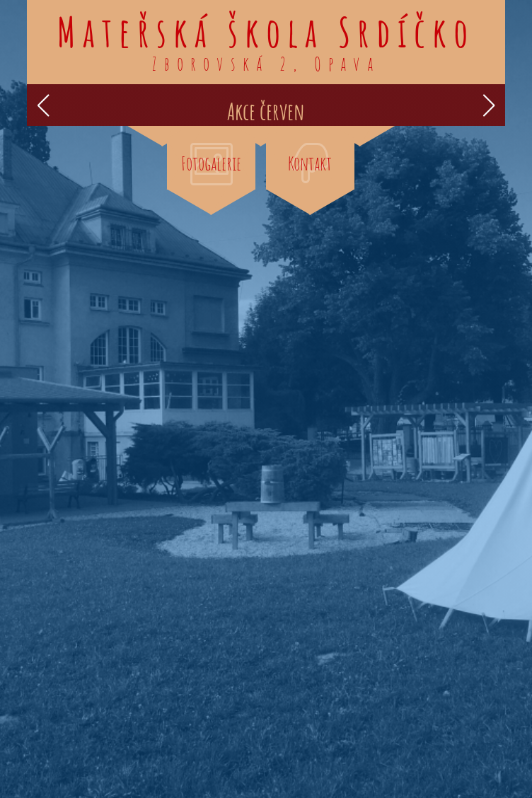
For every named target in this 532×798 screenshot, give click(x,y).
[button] (44, 105)
